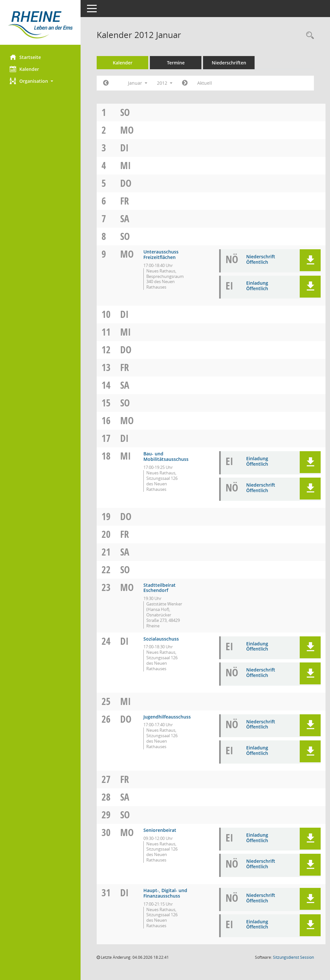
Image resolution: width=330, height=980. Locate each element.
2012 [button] (165, 83)
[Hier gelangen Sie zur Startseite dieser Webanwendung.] (40, 25)
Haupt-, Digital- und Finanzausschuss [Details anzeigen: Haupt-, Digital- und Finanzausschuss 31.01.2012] (165, 893)
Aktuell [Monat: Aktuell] (205, 83)
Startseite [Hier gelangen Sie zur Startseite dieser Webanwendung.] (25, 57)
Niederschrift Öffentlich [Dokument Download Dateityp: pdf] (261, 259)
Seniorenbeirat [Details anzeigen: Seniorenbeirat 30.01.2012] (160, 830)
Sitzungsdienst (293, 957)
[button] (40, 81)
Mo (127, 130)
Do (126, 183)
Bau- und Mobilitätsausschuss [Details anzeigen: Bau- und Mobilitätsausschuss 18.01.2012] (166, 456)
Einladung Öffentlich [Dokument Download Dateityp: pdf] (257, 286)
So (125, 112)
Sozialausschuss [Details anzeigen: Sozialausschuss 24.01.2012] (161, 639)
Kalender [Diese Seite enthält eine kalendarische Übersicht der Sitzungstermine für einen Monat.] (24, 69)
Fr (125, 201)
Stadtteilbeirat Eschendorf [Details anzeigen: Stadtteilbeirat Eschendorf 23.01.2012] (160, 588)
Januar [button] (138, 83)
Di (124, 148)
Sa (125, 219)
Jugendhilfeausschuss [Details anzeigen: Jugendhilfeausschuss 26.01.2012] (167, 717)
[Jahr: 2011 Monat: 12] (106, 83)
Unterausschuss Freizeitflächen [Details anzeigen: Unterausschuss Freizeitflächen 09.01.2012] (161, 254)
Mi (126, 165)
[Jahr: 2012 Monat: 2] (185, 83)
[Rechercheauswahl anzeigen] (308, 36)
